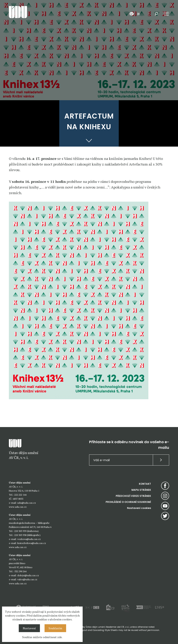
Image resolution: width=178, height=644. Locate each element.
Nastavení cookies (139, 508)
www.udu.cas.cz (18, 507)
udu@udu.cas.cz (27, 503)
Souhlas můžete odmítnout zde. (42, 637)
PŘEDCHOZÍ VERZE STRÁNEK (133, 496)
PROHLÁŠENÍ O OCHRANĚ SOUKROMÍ (128, 502)
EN (138, 14)
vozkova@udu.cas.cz (29, 539)
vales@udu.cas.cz (27, 579)
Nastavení (29, 628)
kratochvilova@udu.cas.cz (32, 543)
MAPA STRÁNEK (141, 490)
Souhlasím (55, 628)
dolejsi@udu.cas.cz (28, 575)
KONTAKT (145, 484)
